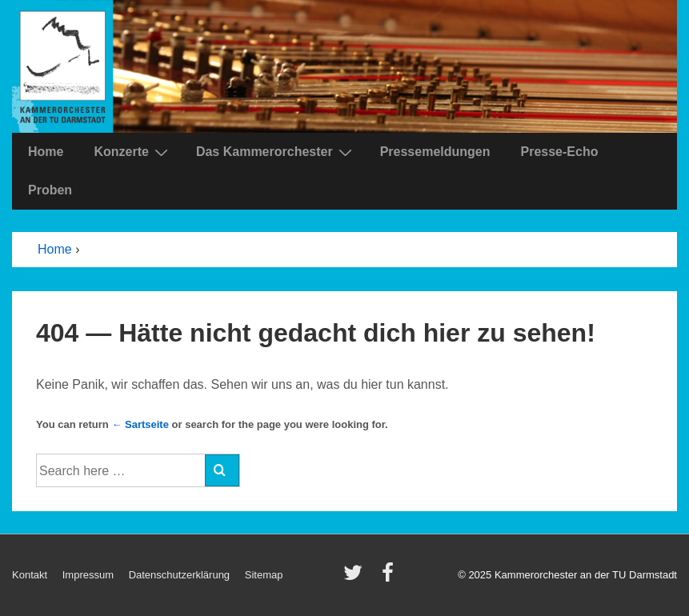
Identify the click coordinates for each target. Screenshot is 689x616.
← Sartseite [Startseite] (140, 424)
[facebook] (390, 578)
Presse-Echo (559, 152)
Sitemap (264, 575)
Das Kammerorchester (276, 152)
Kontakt (30, 575)
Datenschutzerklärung (179, 575)
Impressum (88, 575)
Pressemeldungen (435, 152)
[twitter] (357, 578)
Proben (50, 190)
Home (46, 152)
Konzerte (132, 152)
